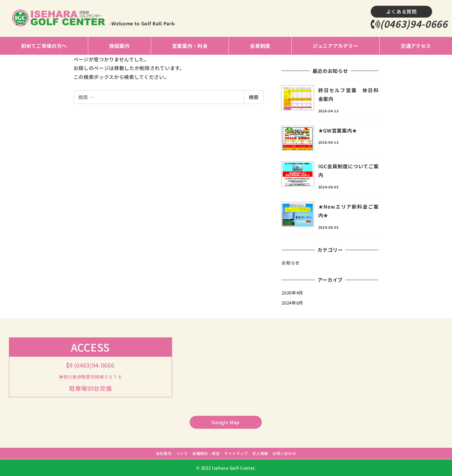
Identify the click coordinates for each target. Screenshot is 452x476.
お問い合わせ (284, 453)
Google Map (226, 422)
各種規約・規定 (206, 453)
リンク (182, 453)
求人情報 (260, 453)
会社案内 (164, 453)
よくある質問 (402, 11)
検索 (254, 97)
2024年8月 (292, 303)
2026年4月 (292, 293)
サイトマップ (236, 453)
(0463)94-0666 (409, 24)
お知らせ (291, 263)
